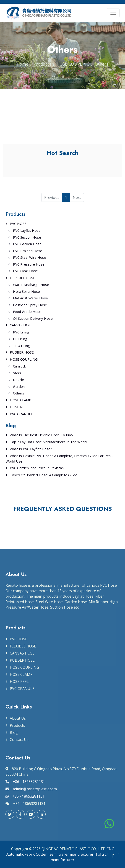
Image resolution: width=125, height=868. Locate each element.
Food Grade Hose (27, 312)
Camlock (19, 366)
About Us (18, 718)
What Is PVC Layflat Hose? (31, 449)
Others (19, 393)
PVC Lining (21, 332)
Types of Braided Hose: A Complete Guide (44, 475)
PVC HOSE (18, 224)
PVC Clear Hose (25, 271)
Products (42, 64)
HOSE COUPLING (73, 64)
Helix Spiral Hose (26, 291)
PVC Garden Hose (27, 244)
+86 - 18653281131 (25, 782)
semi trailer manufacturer (72, 854)
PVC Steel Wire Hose (30, 257)
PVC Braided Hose (28, 251)
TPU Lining (21, 346)
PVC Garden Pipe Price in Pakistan (37, 468)
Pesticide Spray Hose (30, 305)
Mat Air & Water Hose (30, 298)
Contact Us (19, 740)
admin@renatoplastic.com (31, 789)
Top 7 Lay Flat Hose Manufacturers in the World (48, 442)
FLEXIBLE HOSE (22, 278)
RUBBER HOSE (22, 352)
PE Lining (20, 339)
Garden (19, 386)
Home (22, 64)
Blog (14, 732)
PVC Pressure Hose (29, 264)
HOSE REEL (19, 407)
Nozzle (18, 380)
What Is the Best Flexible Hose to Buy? (42, 435)
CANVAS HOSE (21, 325)
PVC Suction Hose (27, 237)
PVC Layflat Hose (27, 230)
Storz (17, 373)
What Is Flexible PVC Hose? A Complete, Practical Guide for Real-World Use (59, 458)
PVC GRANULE (21, 414)
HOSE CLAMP (21, 400)
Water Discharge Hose (31, 285)
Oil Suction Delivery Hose (33, 318)
